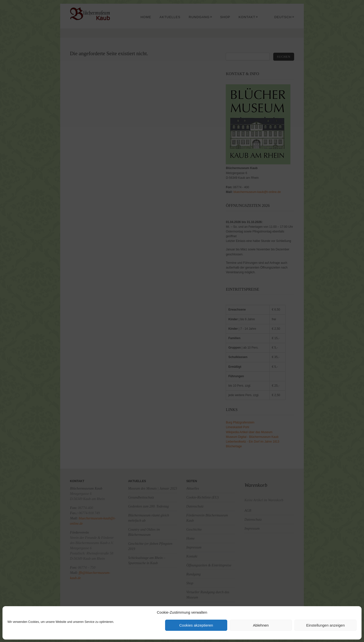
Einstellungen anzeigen (325, 625)
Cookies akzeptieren (196, 625)
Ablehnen (261, 625)
